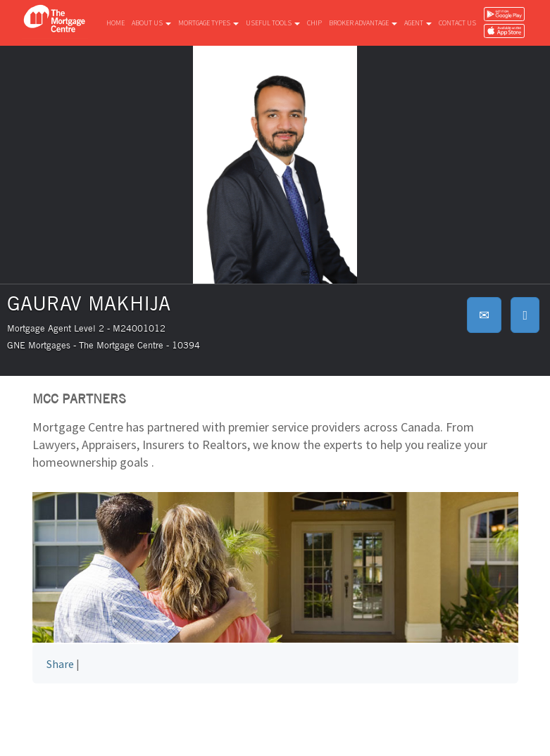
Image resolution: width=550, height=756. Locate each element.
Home (115, 23)
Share (60, 664)
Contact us (457, 23)
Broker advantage (363, 23)
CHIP (314, 23)
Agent (418, 23)
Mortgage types (208, 23)
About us (151, 23)
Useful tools (273, 23)
